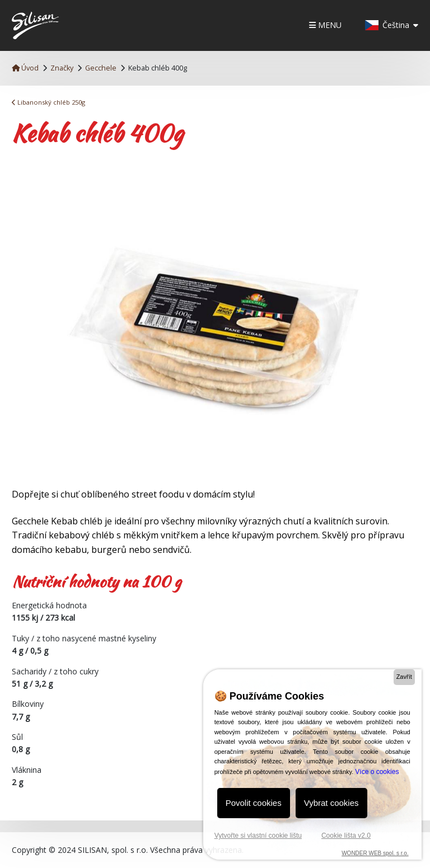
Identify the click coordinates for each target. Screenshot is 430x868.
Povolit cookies (254, 803)
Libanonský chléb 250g (48, 102)
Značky (62, 68)
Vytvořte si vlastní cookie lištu (258, 836)
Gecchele (101, 68)
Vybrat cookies (331, 803)
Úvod (25, 68)
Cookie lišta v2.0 (346, 836)
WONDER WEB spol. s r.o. (375, 853)
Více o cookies (377, 772)
